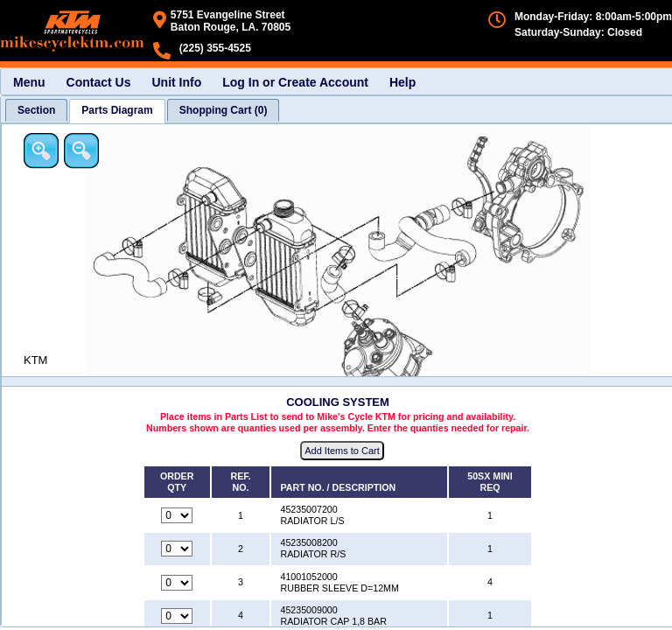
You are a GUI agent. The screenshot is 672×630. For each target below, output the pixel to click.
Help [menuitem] (402, 82)
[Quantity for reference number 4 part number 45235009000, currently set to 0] (177, 616)
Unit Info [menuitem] (176, 82)
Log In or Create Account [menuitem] (295, 82)
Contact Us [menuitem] (99, 82)
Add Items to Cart (342, 451)
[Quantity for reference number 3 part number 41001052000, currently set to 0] (177, 583)
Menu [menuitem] (29, 82)
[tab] (36, 110)
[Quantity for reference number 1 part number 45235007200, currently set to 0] (177, 515)
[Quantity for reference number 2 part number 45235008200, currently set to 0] (177, 549)
